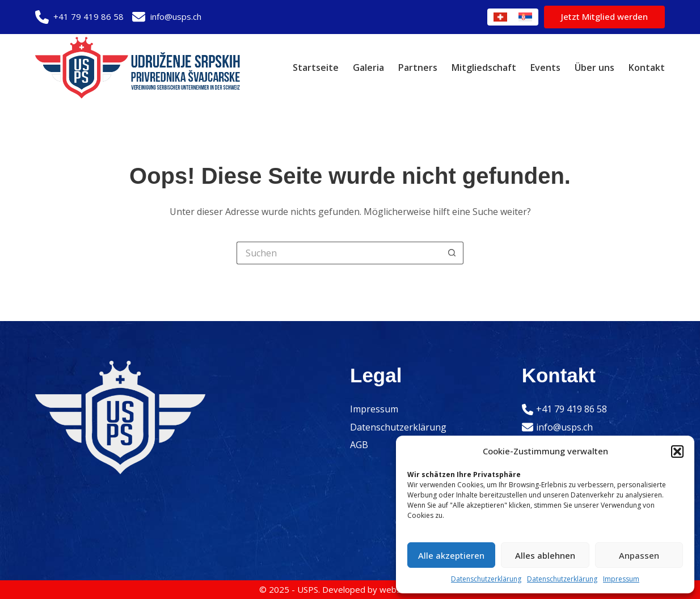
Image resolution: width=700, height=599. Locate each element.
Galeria (368, 68)
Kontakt (647, 68)
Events (545, 68)
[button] (677, 452)
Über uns (594, 68)
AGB (359, 445)
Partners (418, 68)
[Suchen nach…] (339, 253)
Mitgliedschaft (484, 68)
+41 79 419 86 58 (88, 16)
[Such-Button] (452, 253)
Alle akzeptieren (451, 555)
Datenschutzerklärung (486, 579)
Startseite (316, 68)
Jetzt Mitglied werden (604, 16)
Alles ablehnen (545, 555)
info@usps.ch (176, 16)
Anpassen (639, 555)
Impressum (621, 579)
